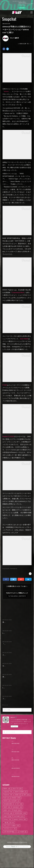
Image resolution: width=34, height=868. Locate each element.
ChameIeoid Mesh (18, 293)
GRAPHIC (8, 834)
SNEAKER (17, 828)
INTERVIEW (21, 834)
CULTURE (19, 838)
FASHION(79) (14, 569)
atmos (6, 91)
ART (27, 816)
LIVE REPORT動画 (10, 853)
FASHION (8, 816)
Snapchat (9, 19)
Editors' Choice (20, 841)
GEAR (17, 831)
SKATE (7, 822)
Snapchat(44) (6, 569)
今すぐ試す (22, 8)
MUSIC (16, 819)
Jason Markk (24, 339)
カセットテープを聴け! (11, 847)
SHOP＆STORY (21, 813)
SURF (16, 822)
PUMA (5, 385)
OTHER (23, 853)
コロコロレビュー (10, 850)
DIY (20, 825)
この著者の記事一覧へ (25, 44)
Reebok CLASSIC (8, 437)
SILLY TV (17, 810)
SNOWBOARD (9, 825)
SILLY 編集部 (15, 38)
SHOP (7, 828)
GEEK (7, 831)
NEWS (7, 810)
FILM (7, 819)
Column (7, 841)
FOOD (18, 816)
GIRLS (7, 838)
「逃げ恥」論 (9, 844)
